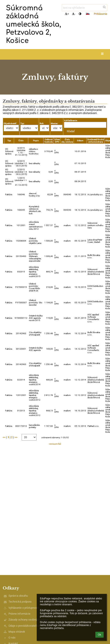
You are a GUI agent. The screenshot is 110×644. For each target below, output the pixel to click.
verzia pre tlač (55, 444)
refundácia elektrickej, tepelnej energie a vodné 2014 (35, 380)
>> (16, 437)
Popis (36, 141)
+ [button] (67, 14)
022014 (21, 380)
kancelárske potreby (34, 426)
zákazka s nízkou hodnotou (34, 151)
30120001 (21, 349)
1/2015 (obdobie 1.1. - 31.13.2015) (21, 181)
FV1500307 (21, 303)
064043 (67, 210)
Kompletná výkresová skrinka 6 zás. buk (35, 210)
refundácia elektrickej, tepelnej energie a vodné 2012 (35, 395)
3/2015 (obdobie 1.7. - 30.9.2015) (21, 163)
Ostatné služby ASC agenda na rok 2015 (36, 318)
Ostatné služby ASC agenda (36, 349)
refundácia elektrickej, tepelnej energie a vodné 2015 (35, 272)
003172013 (21, 426)
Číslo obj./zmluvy (67, 141)
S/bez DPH (57, 141)
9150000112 (21, 318)
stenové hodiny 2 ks (34, 195)
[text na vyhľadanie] (85, 8)
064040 (67, 194)
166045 (21, 210)
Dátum (80, 141)
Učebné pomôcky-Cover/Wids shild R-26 (34, 287)
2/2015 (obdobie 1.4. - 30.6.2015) (21, 172)
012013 (21, 411)
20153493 (21, 256)
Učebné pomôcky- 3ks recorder (36, 303)
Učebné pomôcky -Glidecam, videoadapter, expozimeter (35, 256)
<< (4, 437)
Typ (9, 141)
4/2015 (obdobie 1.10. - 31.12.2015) (21, 151)
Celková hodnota (49, 141)
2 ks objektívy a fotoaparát (35, 334)
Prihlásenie (101, 14)
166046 (21, 194)
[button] (88, 14)
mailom (67, 225)
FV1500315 (21, 287)
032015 (21, 272)
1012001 (21, 225)
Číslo (21, 141)
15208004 (21, 241)
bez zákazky (35, 163)
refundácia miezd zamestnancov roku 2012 (36, 225)
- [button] (74, 14)
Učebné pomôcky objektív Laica (35, 241)
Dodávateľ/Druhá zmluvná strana (96, 141)
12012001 (21, 395)
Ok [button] (99, 635)
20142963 (21, 333)
